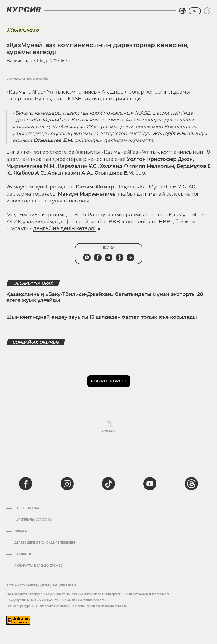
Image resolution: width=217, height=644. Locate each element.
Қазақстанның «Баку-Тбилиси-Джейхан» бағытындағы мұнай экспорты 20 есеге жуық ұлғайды (105, 297)
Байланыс (23, 554)
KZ (195, 11)
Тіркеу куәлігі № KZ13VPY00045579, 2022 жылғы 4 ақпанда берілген (56, 600)
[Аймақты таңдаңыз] (182, 11)
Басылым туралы (29, 508)
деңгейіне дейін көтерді (64, 228)
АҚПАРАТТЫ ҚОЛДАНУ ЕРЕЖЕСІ (39, 566)
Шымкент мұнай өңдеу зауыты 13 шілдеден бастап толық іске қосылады (102, 317)
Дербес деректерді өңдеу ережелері (45, 543)
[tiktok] (108, 484)
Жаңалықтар (23, 30)
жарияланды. (125, 99)
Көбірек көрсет (109, 381)
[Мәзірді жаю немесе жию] (207, 11)
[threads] (191, 484)
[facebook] (26, 484)
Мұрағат (22, 531)
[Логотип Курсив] (24, 10)
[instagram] (67, 484)
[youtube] (150, 484)
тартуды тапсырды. (65, 201)
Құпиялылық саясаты (33, 520)
